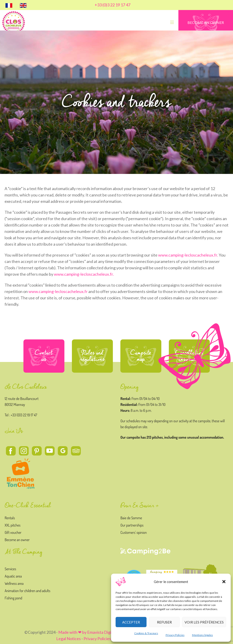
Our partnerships (132, 525)
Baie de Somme (131, 518)
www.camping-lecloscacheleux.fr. (188, 255)
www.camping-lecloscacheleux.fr (58, 291)
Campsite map (141, 356)
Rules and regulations (92, 356)
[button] (224, 582)
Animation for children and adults (28, 591)
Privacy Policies (175, 635)
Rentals (10, 518)
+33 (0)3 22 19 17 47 (113, 5)
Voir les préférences (204, 622)
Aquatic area (13, 576)
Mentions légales (203, 635)
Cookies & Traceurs (146, 633)
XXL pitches (13, 525)
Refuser (164, 622)
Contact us (44, 356)
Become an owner (17, 540)
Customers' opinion (134, 532)
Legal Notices (68, 639)
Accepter (131, 622)
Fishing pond (14, 598)
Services (10, 569)
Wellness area (14, 583)
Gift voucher (13, 532)
